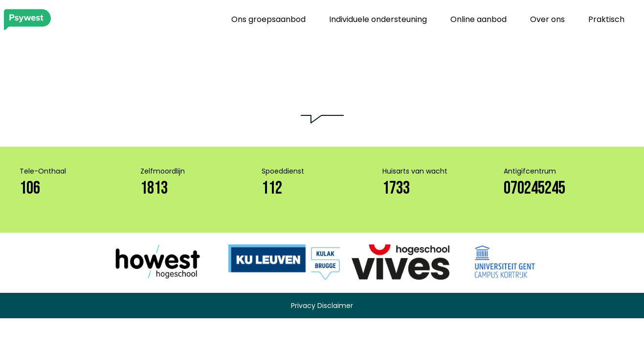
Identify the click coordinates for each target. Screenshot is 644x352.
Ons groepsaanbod (268, 19)
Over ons (547, 19)
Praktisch (606, 19)
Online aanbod (478, 19)
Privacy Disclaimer (322, 306)
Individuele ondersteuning (378, 19)
